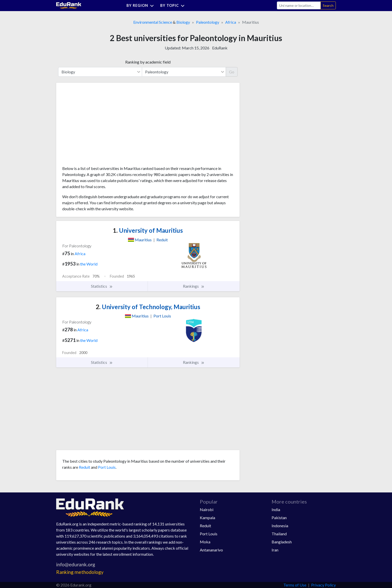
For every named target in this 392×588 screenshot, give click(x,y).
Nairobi (207, 509)
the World (89, 264)
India (276, 509)
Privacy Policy (323, 585)
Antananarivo (211, 550)
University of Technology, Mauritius (148, 307)
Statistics (102, 286)
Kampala (207, 518)
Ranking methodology (80, 572)
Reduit (85, 467)
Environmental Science (153, 22)
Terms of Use (295, 585)
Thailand (279, 534)
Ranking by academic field (148, 62)
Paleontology (208, 22)
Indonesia (280, 526)
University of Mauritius (148, 230)
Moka (205, 542)
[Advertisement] (100, 126)
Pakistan (279, 518)
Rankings (194, 286)
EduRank (220, 48)
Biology (183, 22)
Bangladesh (282, 542)
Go (232, 72)
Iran (275, 550)
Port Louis (107, 467)
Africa (231, 22)
